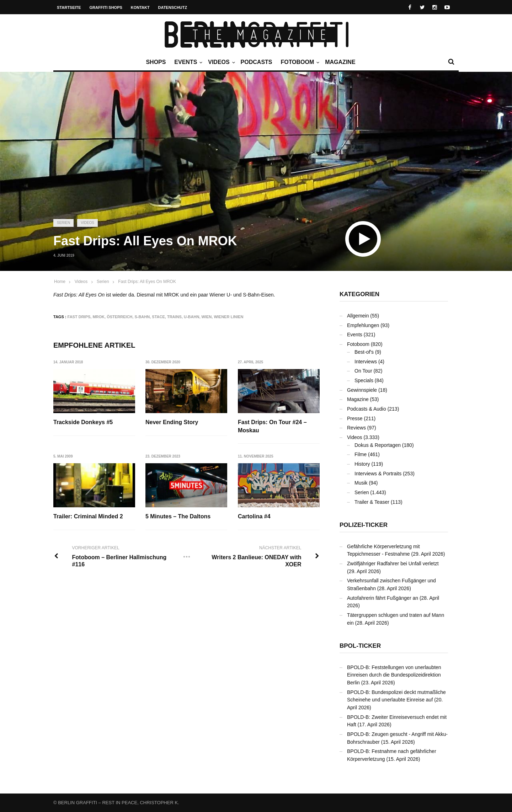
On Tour (363, 371)
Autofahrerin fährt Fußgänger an (383, 598)
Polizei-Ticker (364, 525)
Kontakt (140, 7)
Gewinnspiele (362, 390)
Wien (207, 317)
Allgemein (358, 316)
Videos (220, 62)
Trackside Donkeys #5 (83, 422)
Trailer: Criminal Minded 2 (88, 516)
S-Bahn (142, 317)
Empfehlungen (363, 325)
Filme (361, 454)
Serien (63, 223)
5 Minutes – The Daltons (178, 516)
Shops (156, 62)
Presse (355, 418)
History (362, 464)
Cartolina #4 (254, 516)
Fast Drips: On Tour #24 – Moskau (272, 426)
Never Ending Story (172, 422)
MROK (98, 317)
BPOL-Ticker (360, 646)
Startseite (69, 7)
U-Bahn (191, 317)
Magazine (340, 62)
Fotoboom (299, 62)
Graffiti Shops (106, 7)
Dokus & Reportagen (378, 445)
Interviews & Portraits (378, 474)
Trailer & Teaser (372, 502)
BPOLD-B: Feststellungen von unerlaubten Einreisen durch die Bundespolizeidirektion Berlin (394, 675)
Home (60, 282)
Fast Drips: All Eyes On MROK (147, 282)
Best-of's (364, 352)
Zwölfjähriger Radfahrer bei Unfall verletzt (393, 563)
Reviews (356, 428)
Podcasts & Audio (367, 409)
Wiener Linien (228, 317)
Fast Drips (79, 317)
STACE (158, 317)
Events (187, 62)
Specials (364, 380)
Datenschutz (173, 7)
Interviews (366, 362)
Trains (174, 317)
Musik (361, 483)
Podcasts (257, 62)
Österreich (119, 317)
